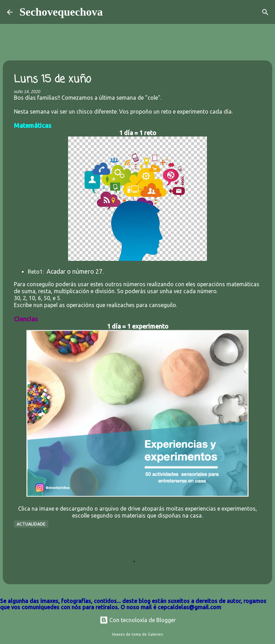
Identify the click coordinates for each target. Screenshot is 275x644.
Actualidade (31, 524)
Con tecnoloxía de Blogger (138, 620)
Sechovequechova (61, 12)
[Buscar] (112, 12)
